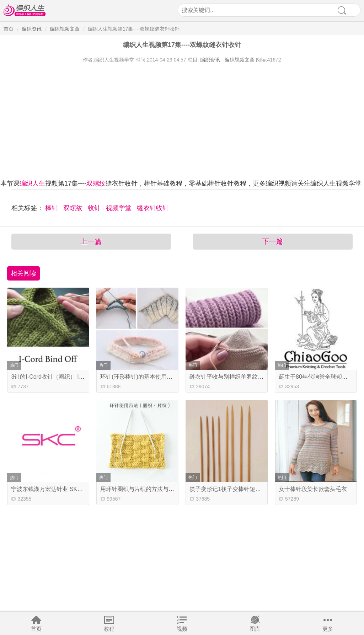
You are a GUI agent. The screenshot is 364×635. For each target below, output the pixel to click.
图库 (255, 629)
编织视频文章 (65, 29)
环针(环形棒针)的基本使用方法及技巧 (148, 377)
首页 (36, 629)
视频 (182, 629)
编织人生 (32, 183)
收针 (95, 208)
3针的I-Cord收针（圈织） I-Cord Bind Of (62, 377)
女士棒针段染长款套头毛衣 (313, 489)
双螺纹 (96, 183)
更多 (328, 629)
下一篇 (273, 241)
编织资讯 (32, 29)
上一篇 (91, 241)
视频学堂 (120, 208)
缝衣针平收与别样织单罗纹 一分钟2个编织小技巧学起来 (260, 377)
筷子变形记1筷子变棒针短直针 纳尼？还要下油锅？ (254, 489)
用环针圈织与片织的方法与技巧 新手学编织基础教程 (166, 489)
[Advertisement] (182, 117)
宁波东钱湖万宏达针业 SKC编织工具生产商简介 (72, 489)
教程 (109, 629)
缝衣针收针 (153, 208)
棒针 (52, 208)
